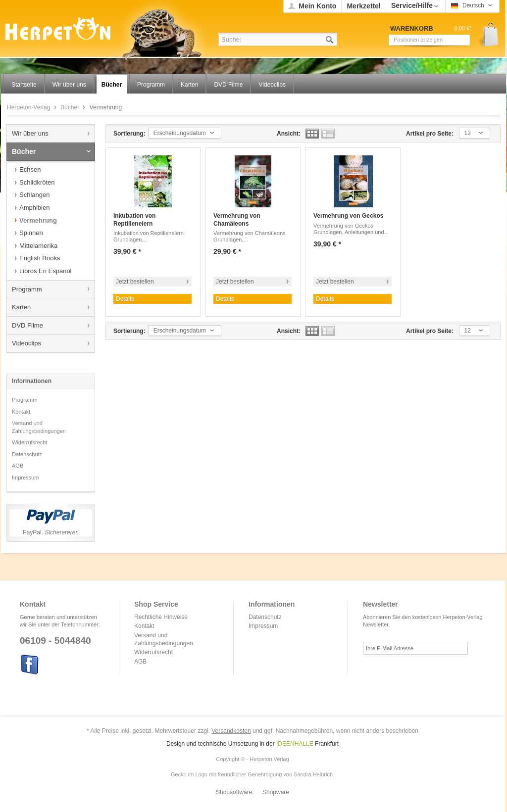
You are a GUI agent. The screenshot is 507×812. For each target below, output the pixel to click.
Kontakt (21, 412)
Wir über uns (30, 133)
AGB (18, 466)
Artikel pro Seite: (430, 134)
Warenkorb (487, 35)
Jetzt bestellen (135, 282)
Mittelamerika (38, 246)
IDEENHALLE (295, 744)
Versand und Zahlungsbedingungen (39, 427)
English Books (40, 258)
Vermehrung (38, 220)
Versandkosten (231, 731)
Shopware (276, 792)
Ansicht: (289, 134)
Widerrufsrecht (30, 442)
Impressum (25, 478)
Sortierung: (129, 134)
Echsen (30, 169)
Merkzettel (363, 6)
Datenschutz (27, 454)
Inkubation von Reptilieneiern (134, 220)
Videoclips (26, 343)
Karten (21, 307)
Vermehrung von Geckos (348, 216)
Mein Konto (317, 6)
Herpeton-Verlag (29, 107)
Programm (27, 289)
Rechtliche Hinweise (161, 617)
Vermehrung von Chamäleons (237, 220)
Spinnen (31, 233)
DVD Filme (27, 325)
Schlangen (34, 195)
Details (125, 299)
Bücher (71, 107)
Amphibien (34, 208)
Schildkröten (37, 182)
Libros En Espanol (46, 271)
